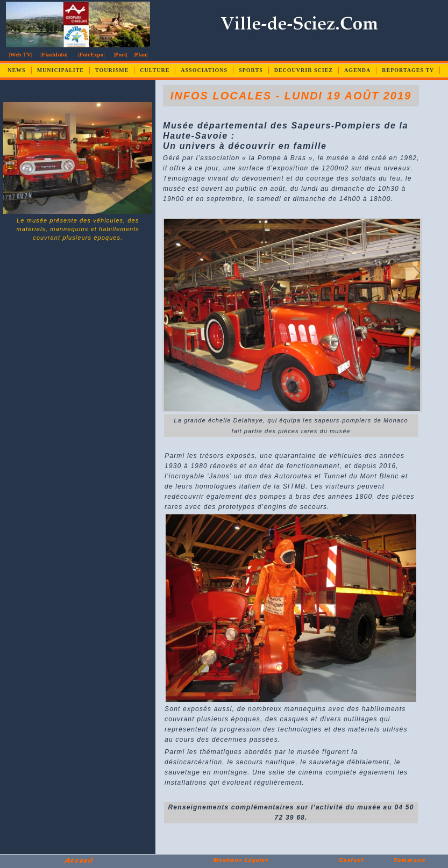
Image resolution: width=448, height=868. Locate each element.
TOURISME (112, 70)
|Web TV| (20, 54)
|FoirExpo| (91, 54)
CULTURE (155, 70)
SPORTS (251, 70)
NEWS (16, 70)
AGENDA (357, 70)
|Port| (120, 54)
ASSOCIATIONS (204, 70)
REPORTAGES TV (408, 70)
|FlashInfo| (54, 54)
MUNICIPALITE (61, 70)
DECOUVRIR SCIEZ (304, 70)
